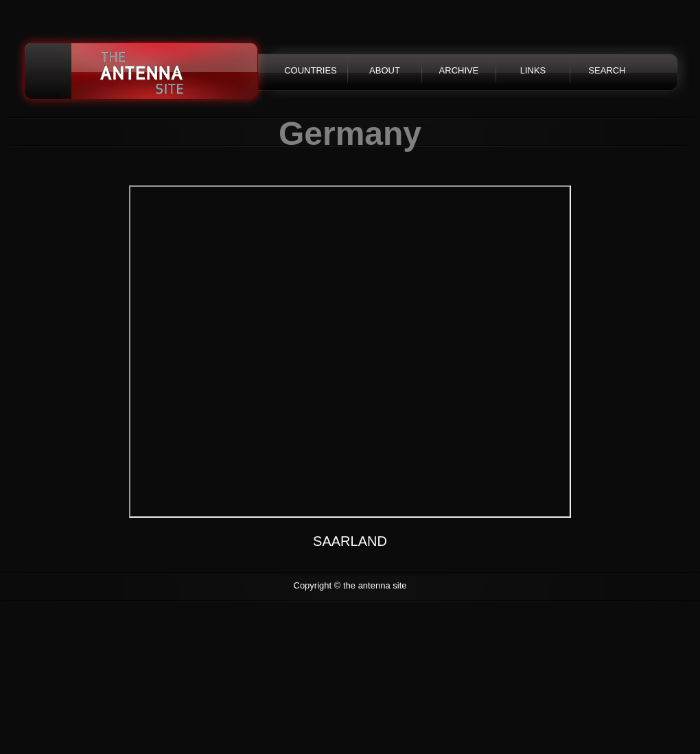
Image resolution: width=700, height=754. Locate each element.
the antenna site (142, 72)
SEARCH (607, 70)
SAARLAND (350, 541)
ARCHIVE (459, 70)
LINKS (533, 70)
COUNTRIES (311, 70)
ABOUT (385, 70)
